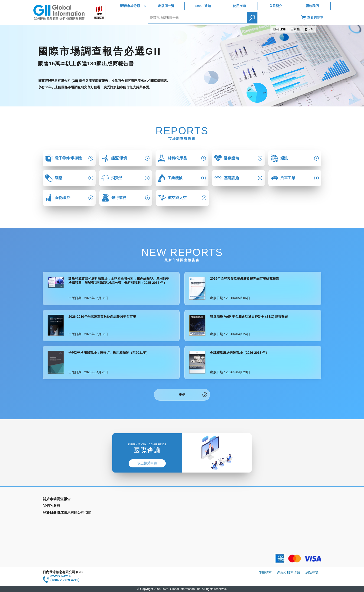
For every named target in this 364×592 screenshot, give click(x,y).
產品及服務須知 (289, 572)
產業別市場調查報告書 (59, 506)
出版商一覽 (166, 6)
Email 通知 (203, 6)
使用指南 (239, 6)
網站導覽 (312, 572)
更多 (182, 394)
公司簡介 (276, 6)
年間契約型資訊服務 (57, 520)
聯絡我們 (312, 6)
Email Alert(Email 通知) (130, 506)
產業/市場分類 (130, 6)
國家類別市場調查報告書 (61, 513)
